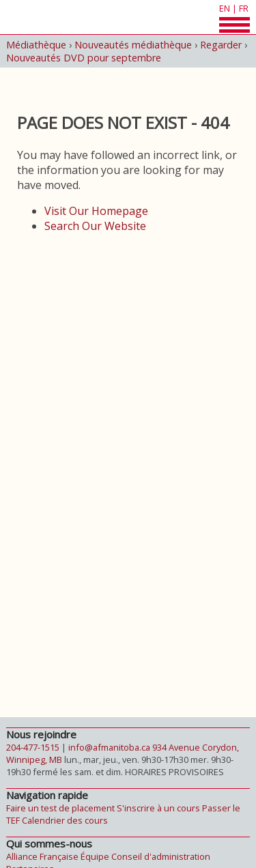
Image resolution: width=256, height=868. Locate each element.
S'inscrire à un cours (158, 808)
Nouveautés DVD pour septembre (84, 58)
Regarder (221, 45)
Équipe (95, 856)
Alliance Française (42, 856)
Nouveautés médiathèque (133, 45)
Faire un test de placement (60, 808)
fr (244, 8)
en (225, 8)
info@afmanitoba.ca (109, 747)
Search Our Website (95, 226)
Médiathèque (36, 45)
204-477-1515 (33, 747)
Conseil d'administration (161, 856)
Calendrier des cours (65, 820)
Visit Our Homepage (96, 211)
